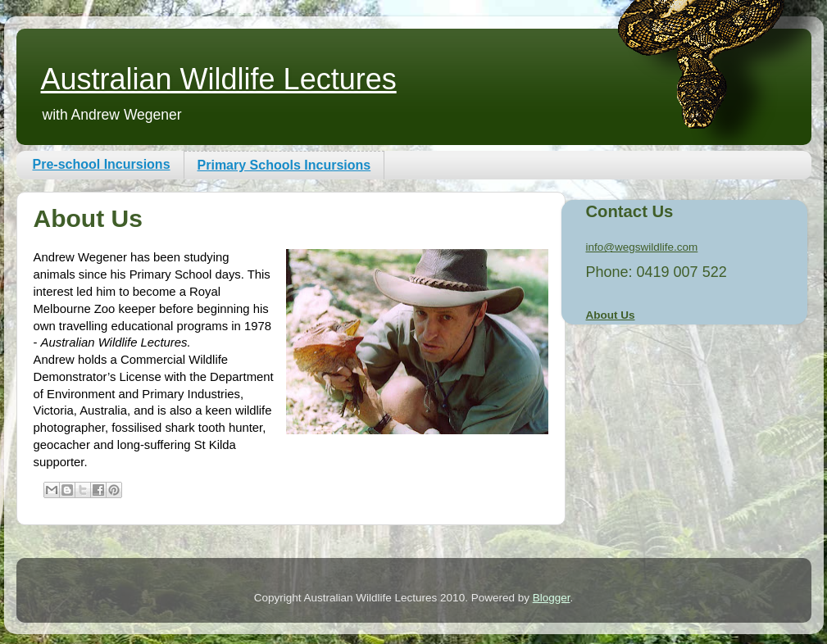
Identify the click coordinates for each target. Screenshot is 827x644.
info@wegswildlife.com (642, 247)
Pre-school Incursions (102, 164)
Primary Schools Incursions (284, 165)
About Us (611, 315)
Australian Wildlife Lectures (219, 79)
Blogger (552, 598)
